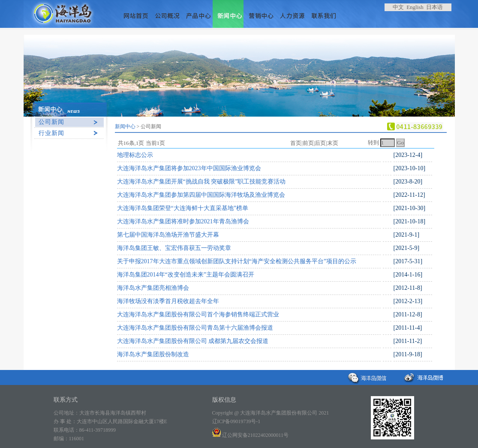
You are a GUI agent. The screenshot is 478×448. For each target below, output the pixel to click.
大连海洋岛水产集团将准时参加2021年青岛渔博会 (183, 221)
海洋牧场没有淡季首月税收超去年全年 (168, 301)
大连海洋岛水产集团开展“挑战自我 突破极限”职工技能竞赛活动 (201, 182)
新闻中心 (125, 126)
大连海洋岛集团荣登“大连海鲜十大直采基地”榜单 (183, 208)
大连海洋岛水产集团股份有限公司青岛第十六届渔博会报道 (195, 328)
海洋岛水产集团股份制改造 (153, 354)
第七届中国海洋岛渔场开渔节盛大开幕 (168, 235)
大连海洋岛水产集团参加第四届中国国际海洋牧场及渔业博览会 (201, 195)
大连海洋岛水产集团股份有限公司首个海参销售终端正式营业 (198, 314)
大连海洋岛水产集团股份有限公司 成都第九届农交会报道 (193, 341)
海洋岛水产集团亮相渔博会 (153, 288)
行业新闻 (51, 133)
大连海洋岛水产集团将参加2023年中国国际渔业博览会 (189, 168)
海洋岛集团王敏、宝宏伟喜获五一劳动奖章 (174, 248)
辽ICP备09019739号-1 (236, 421)
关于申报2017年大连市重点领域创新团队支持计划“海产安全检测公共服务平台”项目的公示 (237, 261)
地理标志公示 (135, 155)
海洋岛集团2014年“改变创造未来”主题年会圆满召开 (186, 275)
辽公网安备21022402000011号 (251, 435)
